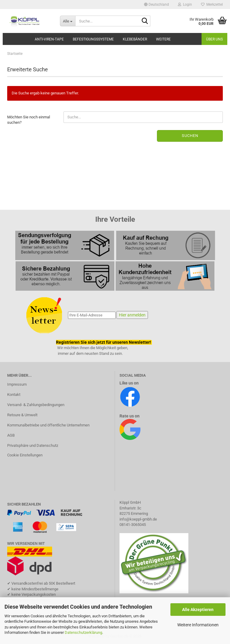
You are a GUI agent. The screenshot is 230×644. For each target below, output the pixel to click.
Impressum (17, 384)
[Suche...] (68, 21)
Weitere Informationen (198, 625)
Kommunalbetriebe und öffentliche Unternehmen (48, 425)
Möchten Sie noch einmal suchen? (29, 120)
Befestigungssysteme (93, 39)
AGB (11, 435)
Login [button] (185, 4)
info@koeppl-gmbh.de (138, 519)
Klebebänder (135, 39)
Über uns (214, 39)
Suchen (190, 136)
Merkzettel (212, 4)
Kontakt (14, 395)
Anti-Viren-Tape (49, 39)
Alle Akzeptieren (198, 610)
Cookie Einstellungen (25, 455)
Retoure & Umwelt (22, 415)
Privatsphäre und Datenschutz (33, 445)
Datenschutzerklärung (83, 632)
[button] (156, 4)
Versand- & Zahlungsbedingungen (36, 405)
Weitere (163, 39)
